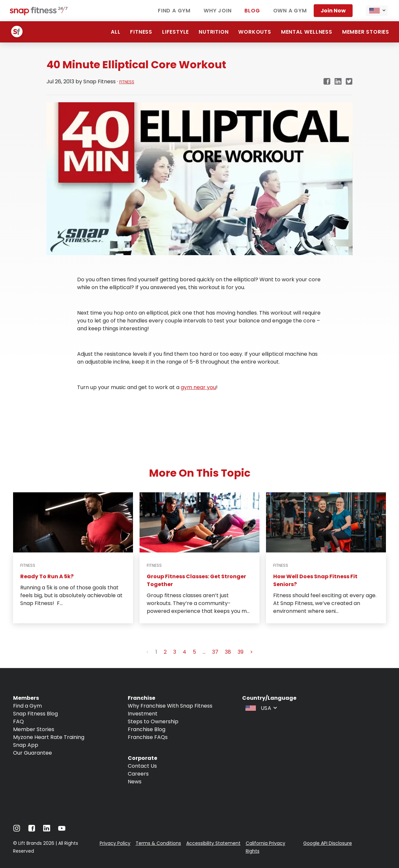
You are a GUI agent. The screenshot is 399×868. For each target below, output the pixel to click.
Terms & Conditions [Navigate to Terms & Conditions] (158, 843)
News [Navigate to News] (135, 782)
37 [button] (215, 652)
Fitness (141, 32)
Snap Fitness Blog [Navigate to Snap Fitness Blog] (35, 714)
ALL (116, 32)
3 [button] (175, 652)
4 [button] (184, 652)
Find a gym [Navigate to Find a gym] (174, 11)
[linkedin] (338, 82)
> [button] (251, 652)
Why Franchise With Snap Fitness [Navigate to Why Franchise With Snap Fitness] (170, 706)
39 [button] (241, 652)
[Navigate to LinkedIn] (47, 830)
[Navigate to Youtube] (62, 830)
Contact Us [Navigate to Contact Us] (142, 766)
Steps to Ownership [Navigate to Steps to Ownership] (153, 721)
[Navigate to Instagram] (17, 830)
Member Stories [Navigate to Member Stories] (34, 729)
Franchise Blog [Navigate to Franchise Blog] (147, 729)
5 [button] (194, 652)
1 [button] (156, 652)
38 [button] (228, 652)
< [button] (148, 652)
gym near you (198, 387)
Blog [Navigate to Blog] (252, 11)
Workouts (255, 32)
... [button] (204, 652)
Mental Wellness (307, 32)
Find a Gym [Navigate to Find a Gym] (27, 706)
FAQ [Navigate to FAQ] (18, 721)
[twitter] (349, 82)
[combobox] (377, 11)
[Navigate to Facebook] (32, 830)
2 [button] (165, 652)
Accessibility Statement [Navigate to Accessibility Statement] (213, 843)
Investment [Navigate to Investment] (143, 714)
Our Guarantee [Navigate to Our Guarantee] (33, 753)
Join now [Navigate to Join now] (333, 11)
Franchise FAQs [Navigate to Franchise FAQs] (148, 737)
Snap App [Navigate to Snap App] (26, 745)
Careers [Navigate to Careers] (138, 774)
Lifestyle (175, 32)
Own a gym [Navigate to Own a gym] (290, 11)
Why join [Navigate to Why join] (217, 11)
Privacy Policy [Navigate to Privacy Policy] (115, 843)
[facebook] (327, 82)
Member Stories (366, 32)
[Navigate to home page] (39, 14)
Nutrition (214, 32)
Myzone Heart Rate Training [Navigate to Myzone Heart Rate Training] (49, 737)
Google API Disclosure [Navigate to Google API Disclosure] (328, 843)
